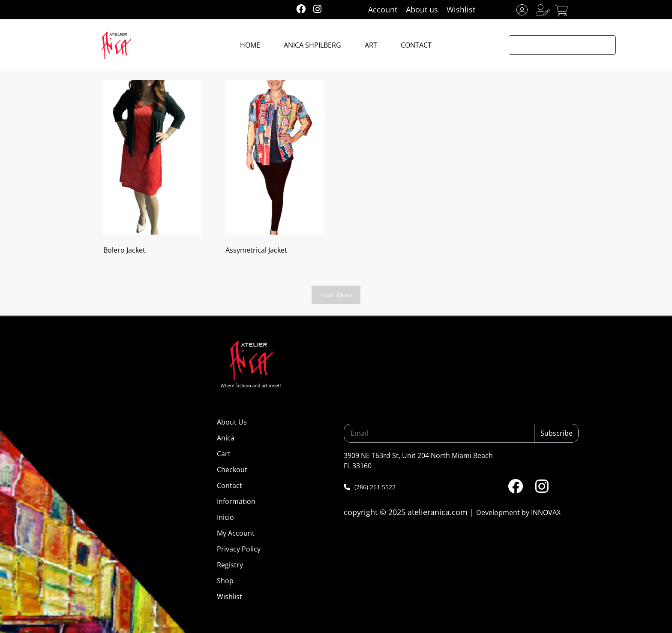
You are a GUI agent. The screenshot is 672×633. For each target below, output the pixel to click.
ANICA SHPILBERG (312, 45)
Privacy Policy (239, 549)
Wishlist (461, 9)
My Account (236, 533)
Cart (224, 454)
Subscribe (556, 433)
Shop (225, 581)
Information (236, 501)
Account (383, 9)
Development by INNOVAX (518, 512)
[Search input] (553, 45)
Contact (229, 485)
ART (371, 45)
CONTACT (416, 45)
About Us (232, 422)
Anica (226, 438)
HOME (250, 45)
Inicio (225, 517)
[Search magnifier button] (606, 45)
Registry (230, 565)
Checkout (232, 470)
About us (422, 9)
